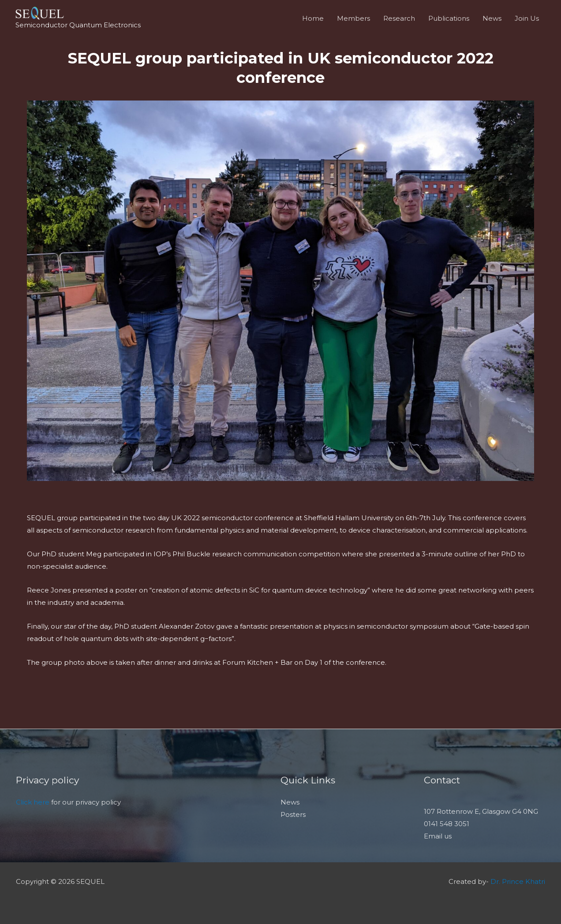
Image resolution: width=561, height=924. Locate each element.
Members (353, 18)
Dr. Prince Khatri (518, 881)
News (492, 18)
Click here (33, 802)
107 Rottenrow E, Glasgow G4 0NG (481, 811)
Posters (293, 814)
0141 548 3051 (447, 824)
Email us (438, 836)
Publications (449, 18)
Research (399, 18)
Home (313, 18)
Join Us (527, 18)
